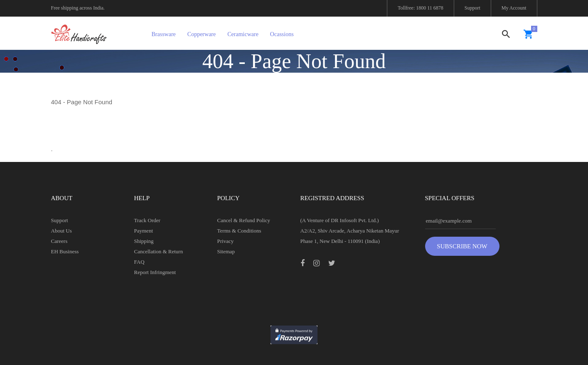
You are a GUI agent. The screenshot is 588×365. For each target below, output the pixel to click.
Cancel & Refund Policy (244, 220)
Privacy (226, 241)
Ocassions (282, 34)
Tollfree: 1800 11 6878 (421, 8)
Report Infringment (155, 272)
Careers (59, 241)
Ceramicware (243, 34)
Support (472, 8)
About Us (62, 231)
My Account (514, 8)
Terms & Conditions (239, 231)
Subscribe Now (462, 246)
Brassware (164, 34)
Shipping (144, 241)
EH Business (65, 251)
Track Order (147, 220)
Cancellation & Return (159, 251)
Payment (144, 231)
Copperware (202, 34)
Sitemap (226, 251)
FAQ (139, 262)
